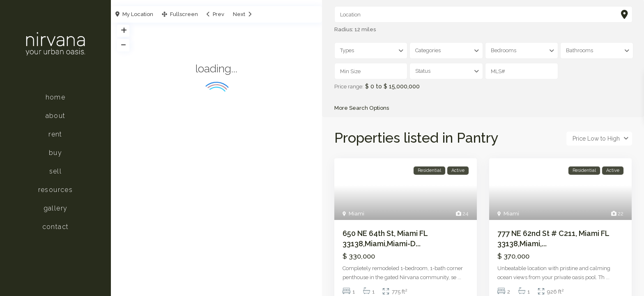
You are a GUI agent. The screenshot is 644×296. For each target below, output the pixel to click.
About (56, 116)
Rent (55, 134)
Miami (356, 214)
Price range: (349, 87)
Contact (56, 227)
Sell (56, 171)
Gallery (56, 208)
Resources (56, 190)
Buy (55, 153)
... (459, 277)
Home (56, 97)
